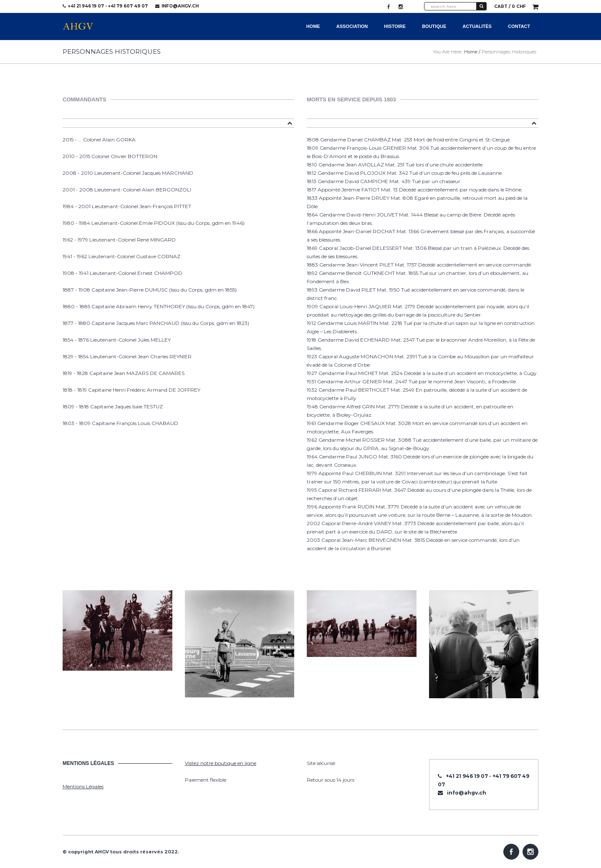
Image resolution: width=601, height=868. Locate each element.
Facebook (389, 7)
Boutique (434, 26)
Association (352, 26)
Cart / (510, 6)
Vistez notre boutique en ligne (221, 763)
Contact (519, 26)
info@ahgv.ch (180, 6)
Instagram (401, 7)
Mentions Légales (83, 786)
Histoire (395, 26)
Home (313, 26)
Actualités (477, 26)
